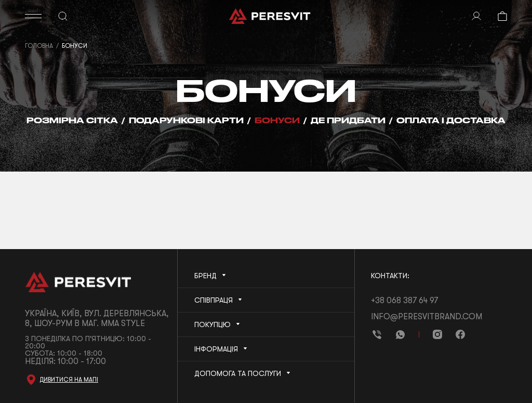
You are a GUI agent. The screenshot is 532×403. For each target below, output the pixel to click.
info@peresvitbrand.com (427, 317)
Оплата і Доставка (451, 120)
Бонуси (277, 120)
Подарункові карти (186, 120)
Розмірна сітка (72, 120)
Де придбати (348, 120)
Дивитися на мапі (69, 380)
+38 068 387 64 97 (404, 301)
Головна (39, 46)
